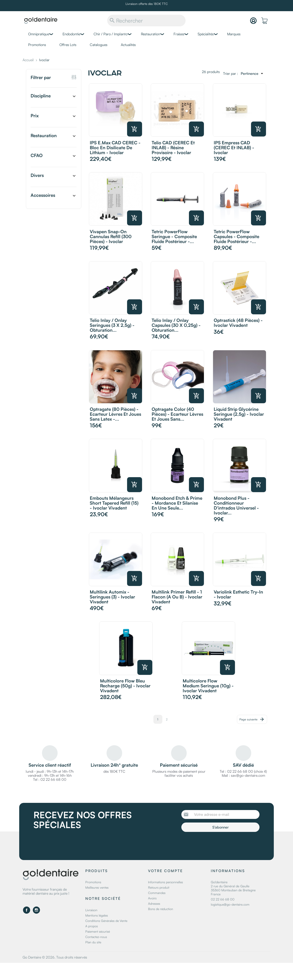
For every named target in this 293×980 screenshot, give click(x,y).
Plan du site (93, 942)
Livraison (91, 910)
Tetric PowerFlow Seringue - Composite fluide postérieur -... (174, 236)
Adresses (154, 903)
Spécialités (206, 34)
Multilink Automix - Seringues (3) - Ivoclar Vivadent (112, 597)
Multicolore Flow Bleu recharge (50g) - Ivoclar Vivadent (125, 686)
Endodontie (71, 34)
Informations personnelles (165, 882)
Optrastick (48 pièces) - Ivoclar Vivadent (238, 323)
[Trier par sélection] (253, 73)
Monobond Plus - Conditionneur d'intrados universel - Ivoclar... (236, 505)
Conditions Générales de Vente (106, 921)
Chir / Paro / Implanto (111, 34)
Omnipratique (39, 34)
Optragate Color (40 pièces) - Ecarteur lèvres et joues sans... (177, 414)
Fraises (179, 34)
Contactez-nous (96, 937)
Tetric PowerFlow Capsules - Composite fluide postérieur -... (236, 236)
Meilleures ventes (97, 887)
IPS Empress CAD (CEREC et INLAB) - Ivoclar (234, 148)
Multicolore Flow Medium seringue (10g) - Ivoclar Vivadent (208, 686)
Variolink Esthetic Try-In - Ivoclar (238, 594)
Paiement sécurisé (98, 931)
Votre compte (165, 871)
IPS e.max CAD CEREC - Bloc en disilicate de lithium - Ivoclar (115, 148)
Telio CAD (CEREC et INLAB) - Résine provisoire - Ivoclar (173, 148)
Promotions (37, 45)
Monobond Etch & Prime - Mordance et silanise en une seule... (177, 503)
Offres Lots (68, 45)
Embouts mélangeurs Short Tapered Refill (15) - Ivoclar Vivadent (114, 503)
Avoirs (152, 898)
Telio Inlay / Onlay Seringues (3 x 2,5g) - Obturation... (112, 325)
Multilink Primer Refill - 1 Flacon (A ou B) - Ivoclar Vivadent (177, 597)
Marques (234, 34)
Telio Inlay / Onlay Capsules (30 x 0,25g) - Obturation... (176, 325)
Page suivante (252, 719)
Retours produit (159, 887)
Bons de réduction (161, 909)
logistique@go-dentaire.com (230, 904)
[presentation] (219, 844)
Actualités (128, 45)
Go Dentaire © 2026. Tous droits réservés (55, 957)
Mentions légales (97, 915)
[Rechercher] (146, 21)
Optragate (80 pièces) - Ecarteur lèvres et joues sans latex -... (115, 414)
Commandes (157, 893)
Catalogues (99, 45)
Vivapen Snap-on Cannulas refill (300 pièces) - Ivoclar (111, 236)
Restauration (151, 34)
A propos (92, 926)
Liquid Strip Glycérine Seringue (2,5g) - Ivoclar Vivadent (239, 414)
